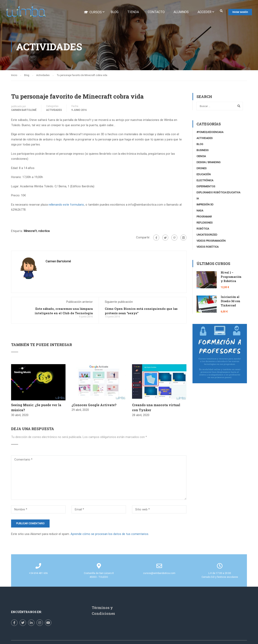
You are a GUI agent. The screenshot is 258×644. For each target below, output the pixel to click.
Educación (204, 175)
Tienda (133, 12)
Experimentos (206, 187)
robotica (44, 232)
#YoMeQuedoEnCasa (210, 133)
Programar (204, 218)
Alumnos (181, 12)
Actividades (54, 111)
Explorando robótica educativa (218, 193)
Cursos (93, 12)
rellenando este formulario (66, 205)
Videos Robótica (208, 248)
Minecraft (30, 232)
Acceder (204, 12)
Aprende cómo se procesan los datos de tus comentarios (109, 535)
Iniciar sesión (240, 12)
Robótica (203, 230)
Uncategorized (207, 236)
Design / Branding (209, 163)
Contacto (156, 12)
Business (203, 151)
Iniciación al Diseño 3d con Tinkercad (230, 302)
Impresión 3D (205, 206)
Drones (202, 169)
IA (198, 199)
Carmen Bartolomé (24, 111)
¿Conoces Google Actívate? (94, 406)
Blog (115, 12)
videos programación (211, 242)
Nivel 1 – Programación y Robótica (231, 278)
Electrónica (205, 181)
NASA (200, 212)
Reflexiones (205, 224)
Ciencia (201, 157)
